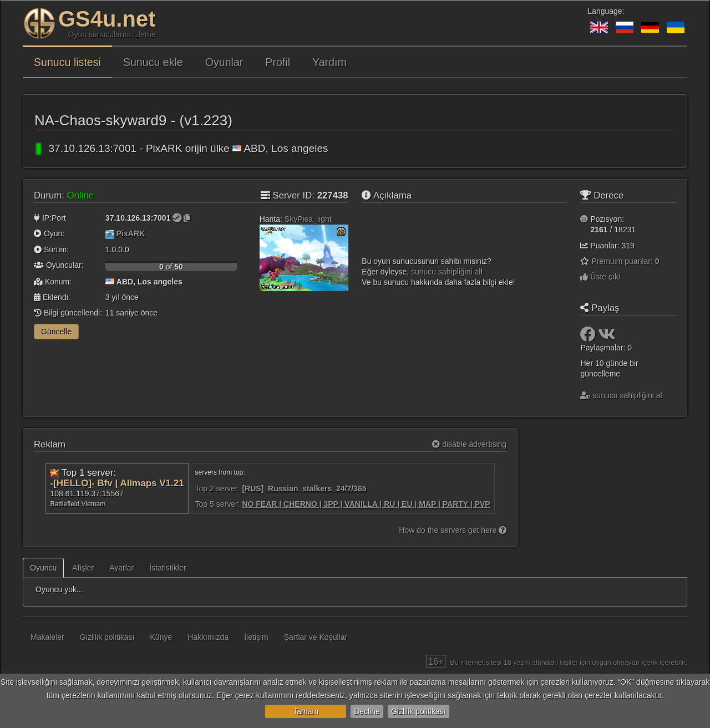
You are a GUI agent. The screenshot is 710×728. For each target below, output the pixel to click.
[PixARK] (110, 233)
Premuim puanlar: (625, 261)
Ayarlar (121, 568)
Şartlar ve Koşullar (316, 637)
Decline (367, 711)
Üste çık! (600, 277)
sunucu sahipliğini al (446, 272)
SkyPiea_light (308, 219)
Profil (278, 62)
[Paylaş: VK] (607, 337)
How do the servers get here (453, 530)
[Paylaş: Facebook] (589, 337)
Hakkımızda (208, 637)
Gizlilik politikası (419, 711)
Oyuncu (43, 568)
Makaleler (47, 637)
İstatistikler (168, 568)
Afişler (83, 568)
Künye (161, 637)
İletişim (256, 637)
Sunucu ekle (153, 62)
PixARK (131, 233)
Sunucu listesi (67, 62)
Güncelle (56, 332)
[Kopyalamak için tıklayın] (187, 218)
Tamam (306, 711)
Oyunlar (224, 62)
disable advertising (469, 444)
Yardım (329, 62)
